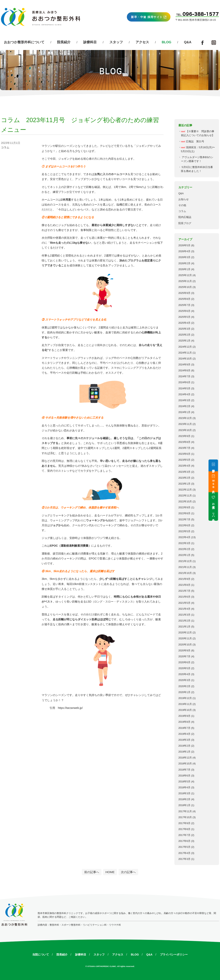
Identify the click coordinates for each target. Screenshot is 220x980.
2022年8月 (184, 513)
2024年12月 (185, 347)
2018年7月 (184, 770)
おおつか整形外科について (24, 42)
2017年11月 (185, 811)
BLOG (135, 955)
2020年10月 (185, 645)
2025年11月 (185, 281)
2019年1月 (184, 752)
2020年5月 (184, 668)
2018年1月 (184, 805)
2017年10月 (185, 817)
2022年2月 (184, 549)
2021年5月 (184, 603)
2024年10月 (185, 359)
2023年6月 (184, 454)
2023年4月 (184, 466)
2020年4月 (184, 674)
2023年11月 (185, 424)
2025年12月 (185, 275)
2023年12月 (185, 418)
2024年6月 (184, 382)
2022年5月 (184, 531)
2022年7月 (184, 520)
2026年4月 (184, 251)
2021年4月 (184, 609)
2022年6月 (184, 525)
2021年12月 (185, 561)
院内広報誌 (185, 217)
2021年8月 (184, 585)
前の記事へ (92, 872)
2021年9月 (184, 579)
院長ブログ (185, 223)
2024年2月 (184, 406)
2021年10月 (185, 573)
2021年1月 (184, 627)
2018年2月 (184, 799)
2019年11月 (185, 704)
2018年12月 (185, 758)
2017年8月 (184, 829)
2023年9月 (184, 436)
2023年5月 (184, 460)
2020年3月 (184, 680)
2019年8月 (184, 722)
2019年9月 (184, 716)
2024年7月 (184, 376)
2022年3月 (184, 543)
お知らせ (184, 199)
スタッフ (116, 42)
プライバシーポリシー (174, 955)
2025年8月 (184, 299)
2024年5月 (184, 389)
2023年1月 (184, 484)
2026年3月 (184, 257)
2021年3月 (184, 615)
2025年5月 (184, 317)
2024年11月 (185, 353)
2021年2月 (184, 621)
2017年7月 (184, 835)
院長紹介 (64, 42)
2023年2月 (184, 478)
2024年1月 (184, 412)
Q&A (188, 42)
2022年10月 (185, 502)
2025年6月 (184, 311)
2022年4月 (184, 537)
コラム (182, 211)
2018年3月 (184, 793)
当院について (41, 955)
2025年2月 (184, 335)
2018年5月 (184, 782)
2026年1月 (184, 269)
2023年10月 (185, 430)
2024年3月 (184, 400)
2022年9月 (184, 507)
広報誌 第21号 (195, 141)
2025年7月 (184, 305)
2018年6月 (184, 776)
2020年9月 (184, 651)
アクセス (142, 42)
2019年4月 (184, 734)
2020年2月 (184, 686)
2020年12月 (185, 633)
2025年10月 (185, 287)
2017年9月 (184, 823)
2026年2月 (184, 263)
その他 (182, 205)
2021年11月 (185, 567)
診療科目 (90, 42)
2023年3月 (184, 472)
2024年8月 (184, 371)
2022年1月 (184, 555)
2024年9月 (184, 365)
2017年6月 (184, 841)
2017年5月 (184, 847)
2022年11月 (185, 496)
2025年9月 (184, 293)
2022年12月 (185, 490)
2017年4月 (184, 853)
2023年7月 (184, 448)
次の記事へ (128, 872)
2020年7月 (184, 656)
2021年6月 (184, 597)
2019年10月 (185, 710)
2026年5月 (184, 245)
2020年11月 (185, 639)
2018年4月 (184, 788)
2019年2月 (184, 746)
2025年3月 (184, 329)
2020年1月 (184, 692)
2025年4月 (184, 323)
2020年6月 (184, 662)
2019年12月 (185, 698)
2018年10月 (185, 764)
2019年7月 (184, 728)
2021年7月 (184, 591)
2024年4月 (184, 394)
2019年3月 (184, 740)
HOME (110, 872)
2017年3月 (184, 859)
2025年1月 (184, 341)
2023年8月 (184, 442)
